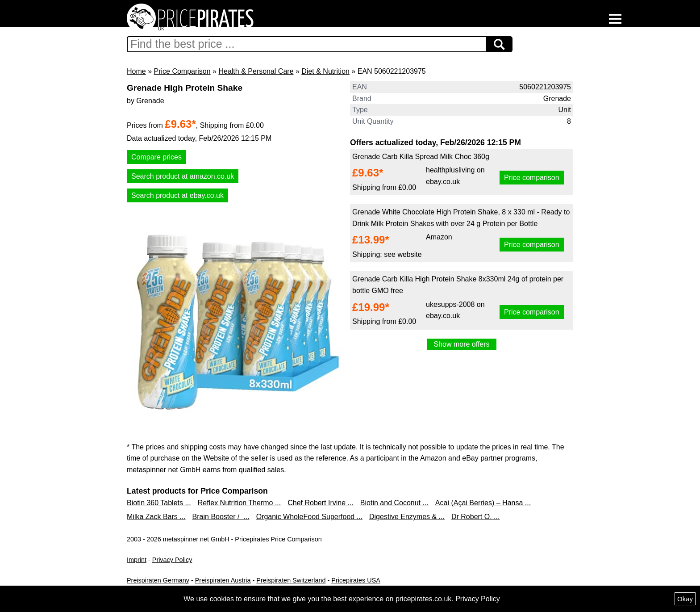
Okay (685, 599)
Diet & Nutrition (325, 71)
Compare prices (156, 157)
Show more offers (461, 344)
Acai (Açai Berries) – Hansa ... (483, 503)
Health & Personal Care (256, 71)
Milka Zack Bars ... (156, 517)
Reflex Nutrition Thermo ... (239, 503)
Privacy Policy (172, 560)
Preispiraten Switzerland (291, 580)
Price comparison (532, 178)
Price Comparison (182, 71)
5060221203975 (545, 87)
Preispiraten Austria (223, 580)
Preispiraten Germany (158, 580)
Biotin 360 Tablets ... (159, 503)
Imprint (137, 560)
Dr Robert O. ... (475, 517)
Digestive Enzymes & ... (407, 517)
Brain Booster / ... (221, 517)
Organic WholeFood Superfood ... (309, 517)
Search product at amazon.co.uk (183, 176)
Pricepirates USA (356, 580)
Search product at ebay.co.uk (177, 195)
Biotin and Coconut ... (394, 503)
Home (136, 71)
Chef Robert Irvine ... (321, 503)
